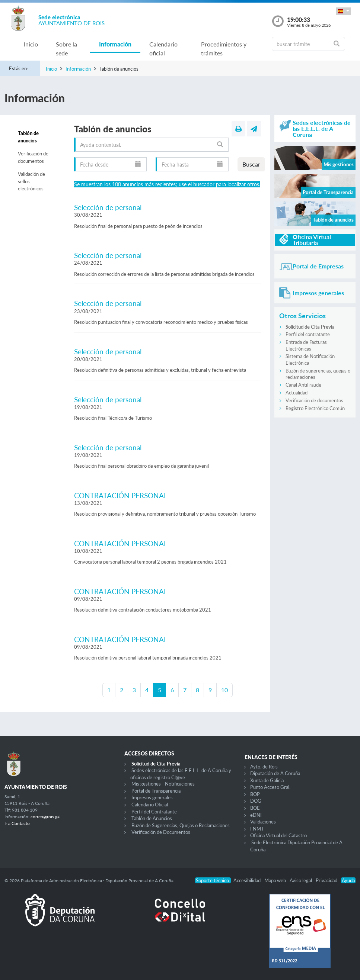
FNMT (257, 829)
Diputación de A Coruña (275, 773)
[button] (344, 11)
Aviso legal (301, 880)
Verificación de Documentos (161, 832)
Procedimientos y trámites (224, 49)
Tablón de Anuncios (152, 818)
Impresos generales (152, 797)
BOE (255, 808)
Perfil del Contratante (154, 812)
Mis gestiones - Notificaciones (163, 784)
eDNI (256, 815)
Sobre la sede (66, 49)
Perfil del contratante (308, 334)
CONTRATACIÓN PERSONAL (121, 495)
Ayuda (348, 880)
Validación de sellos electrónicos (31, 181)
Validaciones (263, 822)
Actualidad (297, 393)
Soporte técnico (213, 880)
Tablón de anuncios (28, 137)
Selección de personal (108, 207)
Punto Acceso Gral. (270, 787)
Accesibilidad (248, 880)
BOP (255, 794)
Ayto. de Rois (264, 767)
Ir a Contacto (17, 823)
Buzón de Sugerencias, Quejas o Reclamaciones (181, 825)
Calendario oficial (163, 49)
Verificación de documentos (33, 157)
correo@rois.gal (46, 817)
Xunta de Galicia (267, 780)
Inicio (31, 44)
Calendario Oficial (150, 805)
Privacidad (327, 880)
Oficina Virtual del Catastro (278, 835)
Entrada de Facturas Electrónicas (306, 345)
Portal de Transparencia (156, 791)
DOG (256, 801)
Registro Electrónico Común (315, 408)
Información (115, 44)
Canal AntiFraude (303, 385)
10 (224, 690)
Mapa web (276, 880)
